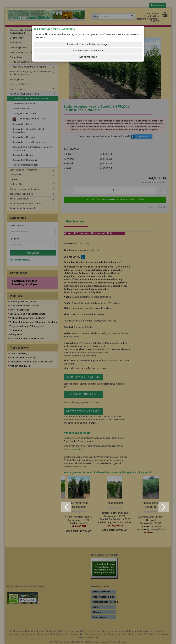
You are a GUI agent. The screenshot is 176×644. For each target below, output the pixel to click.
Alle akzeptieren (88, 57)
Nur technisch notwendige (88, 51)
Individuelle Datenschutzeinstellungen (88, 44)
